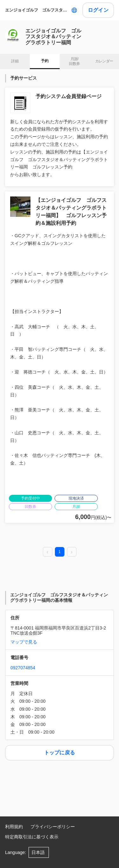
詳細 (15, 61)
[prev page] (48, 552)
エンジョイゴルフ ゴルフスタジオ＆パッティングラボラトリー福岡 (37, 10)
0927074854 (23, 668)
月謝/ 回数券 (74, 61)
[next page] (72, 552)
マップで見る (24, 642)
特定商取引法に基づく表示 (32, 837)
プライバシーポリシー (53, 827)
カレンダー (104, 61)
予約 (45, 61)
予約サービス (23, 78)
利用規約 (14, 827)
